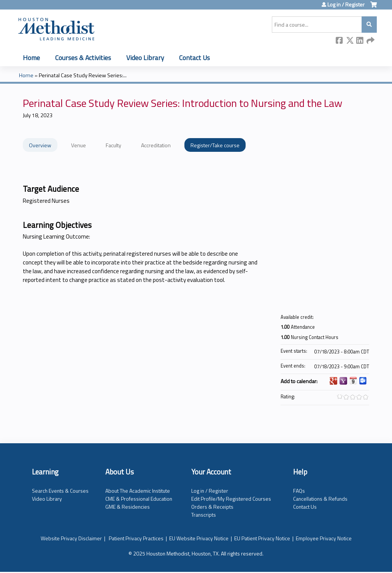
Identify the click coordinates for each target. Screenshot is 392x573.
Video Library (145, 58)
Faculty (113, 145)
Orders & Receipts (212, 507)
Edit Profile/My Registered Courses (231, 499)
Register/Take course (215, 145)
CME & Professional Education (139, 499)
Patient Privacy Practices (136, 538)
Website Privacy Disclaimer (71, 538)
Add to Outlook (363, 381)
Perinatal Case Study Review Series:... (83, 75)
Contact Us (194, 58)
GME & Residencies (128, 507)
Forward (370, 41)
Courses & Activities (83, 58)
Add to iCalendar (353, 380)
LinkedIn (360, 41)
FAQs (299, 491)
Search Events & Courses (60, 491)
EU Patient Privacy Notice (262, 538)
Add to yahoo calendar (343, 381)
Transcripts (204, 515)
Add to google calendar (333, 381)
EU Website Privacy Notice (199, 538)
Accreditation (156, 145)
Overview (40, 145)
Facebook (340, 41)
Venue (79, 145)
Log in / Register (346, 5)
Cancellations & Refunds (320, 499)
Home (31, 58)
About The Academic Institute (138, 491)
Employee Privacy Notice (324, 538)
